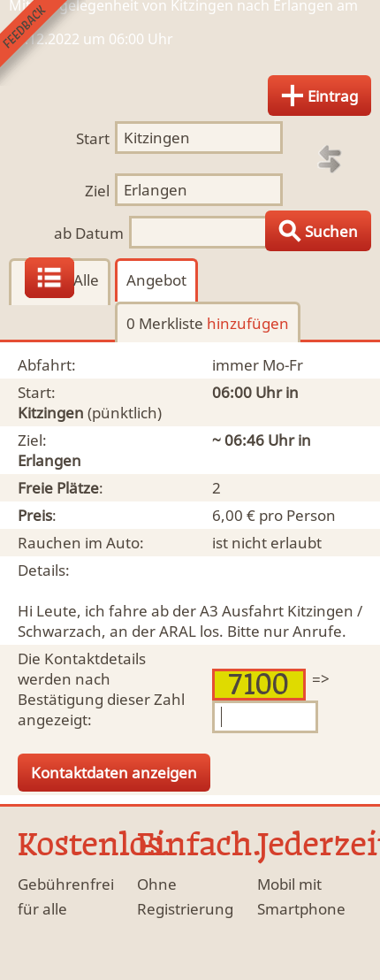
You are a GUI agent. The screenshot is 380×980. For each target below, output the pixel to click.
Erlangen (49, 460)
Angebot (156, 280)
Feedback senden (43, 43)
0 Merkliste (208, 323)
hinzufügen (248, 323)
